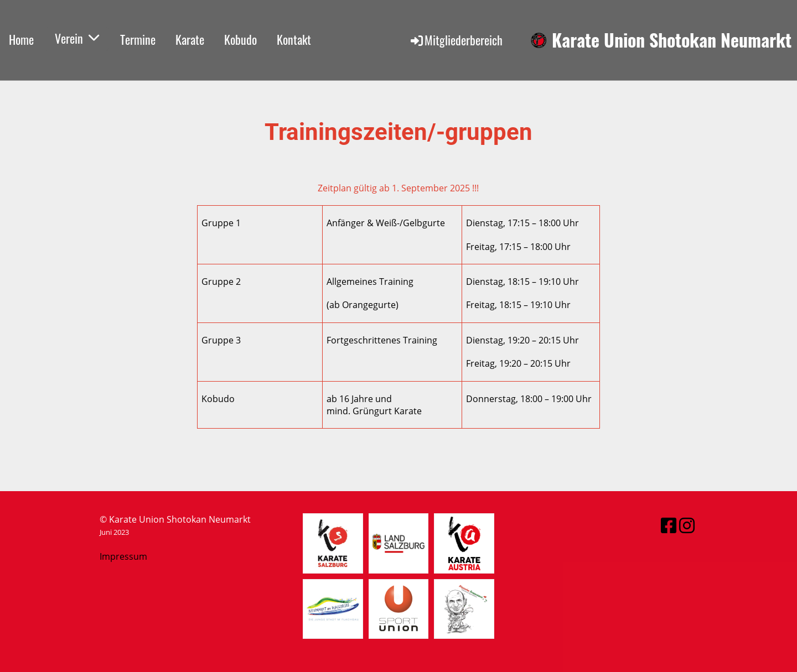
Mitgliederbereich (456, 40)
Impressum (123, 556)
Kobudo (240, 39)
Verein (77, 38)
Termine (138, 39)
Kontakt (294, 39)
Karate (190, 39)
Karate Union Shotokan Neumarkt (672, 40)
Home (21, 39)
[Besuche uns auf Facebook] (669, 525)
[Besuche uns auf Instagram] (687, 525)
